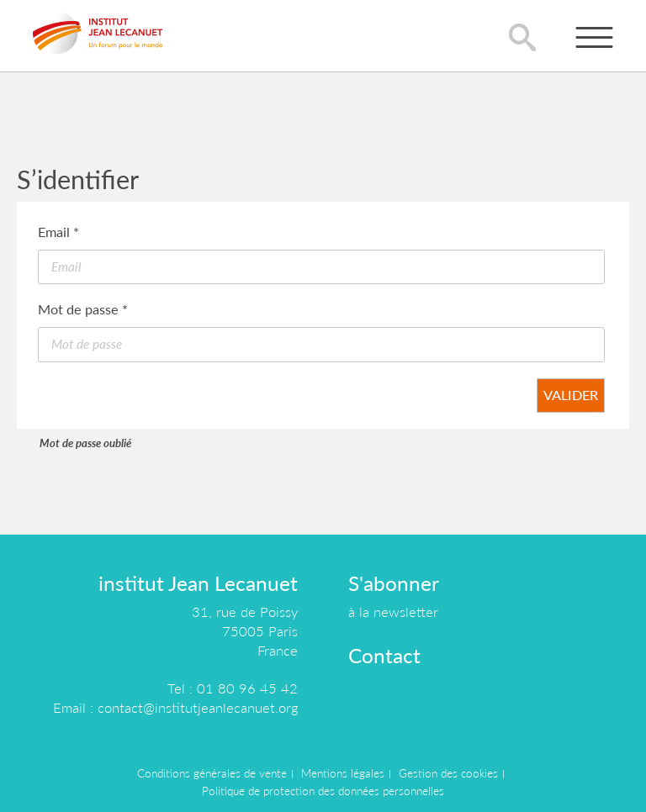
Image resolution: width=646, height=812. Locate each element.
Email (58, 232)
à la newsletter (393, 612)
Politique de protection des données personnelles (323, 791)
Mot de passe (83, 309)
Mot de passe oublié (85, 443)
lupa (522, 37)
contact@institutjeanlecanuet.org (198, 707)
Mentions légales (343, 773)
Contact (384, 655)
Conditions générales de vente (212, 773)
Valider (571, 395)
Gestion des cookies (448, 773)
